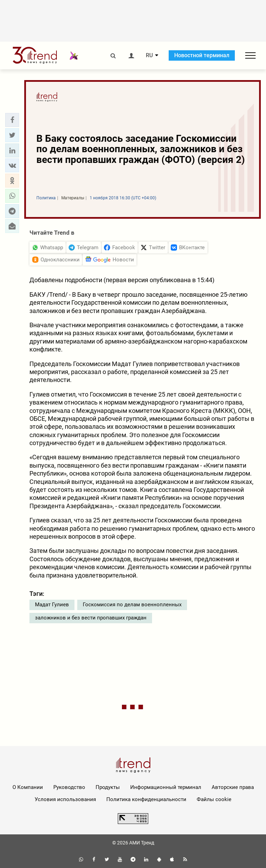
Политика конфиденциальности (146, 799)
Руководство (69, 787)
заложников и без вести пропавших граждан (91, 618)
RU (149, 55)
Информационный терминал (166, 787)
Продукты (108, 787)
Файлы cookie (214, 799)
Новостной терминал (202, 55)
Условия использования (65, 799)
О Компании (28, 787)
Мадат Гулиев (52, 605)
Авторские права (233, 787)
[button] (12, 120)
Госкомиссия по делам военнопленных (132, 605)
